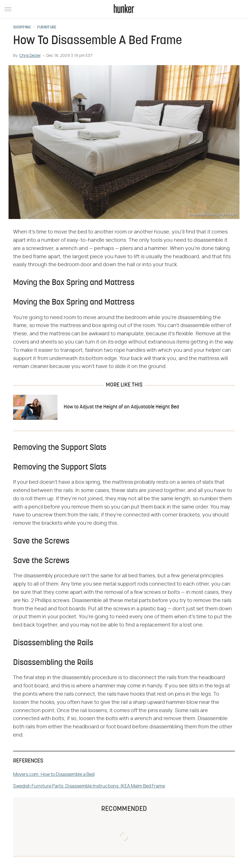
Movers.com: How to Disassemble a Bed (54, 774)
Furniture (47, 28)
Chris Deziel (30, 56)
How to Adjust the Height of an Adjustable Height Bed (121, 407)
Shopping (22, 28)
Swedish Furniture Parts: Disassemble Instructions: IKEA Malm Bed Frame (89, 786)
